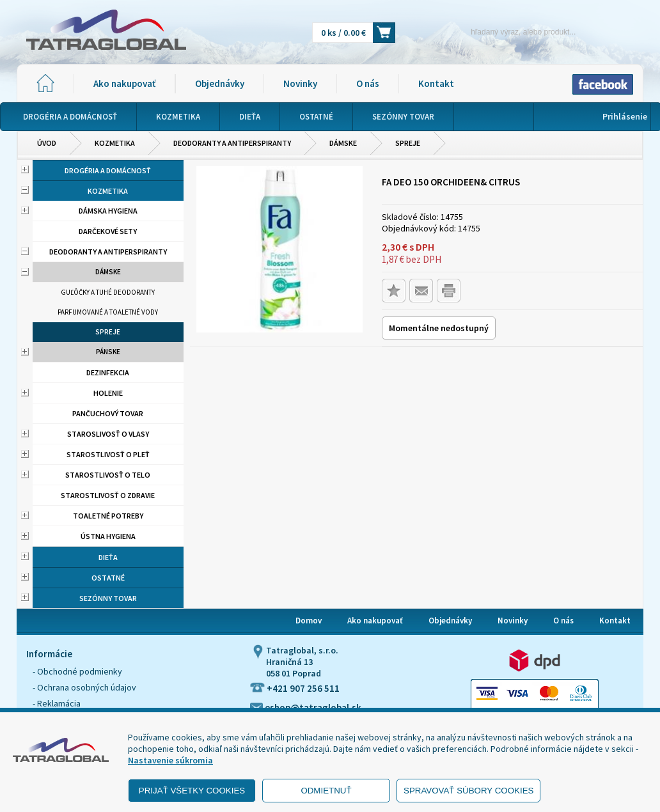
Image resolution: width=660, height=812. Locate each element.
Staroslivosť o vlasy (108, 434)
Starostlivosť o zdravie (108, 495)
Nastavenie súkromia (170, 760)
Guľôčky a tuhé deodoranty (108, 292)
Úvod (47, 143)
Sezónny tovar (108, 598)
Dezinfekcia (108, 372)
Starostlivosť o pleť (108, 454)
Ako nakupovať (124, 83)
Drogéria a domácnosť (108, 170)
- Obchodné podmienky (77, 671)
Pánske (108, 352)
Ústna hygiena (108, 536)
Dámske (343, 143)
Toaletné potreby (108, 516)
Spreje (408, 143)
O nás (368, 83)
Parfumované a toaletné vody (108, 312)
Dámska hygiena (108, 211)
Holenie (108, 393)
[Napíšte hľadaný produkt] (501, 32)
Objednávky (220, 83)
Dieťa (108, 557)
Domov (309, 621)
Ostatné (108, 578)
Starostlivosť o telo (108, 475)
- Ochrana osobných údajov (84, 687)
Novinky (300, 83)
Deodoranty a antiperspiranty (232, 143)
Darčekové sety (108, 231)
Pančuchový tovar (108, 413)
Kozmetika (115, 143)
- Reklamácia (57, 703)
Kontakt (436, 83)
